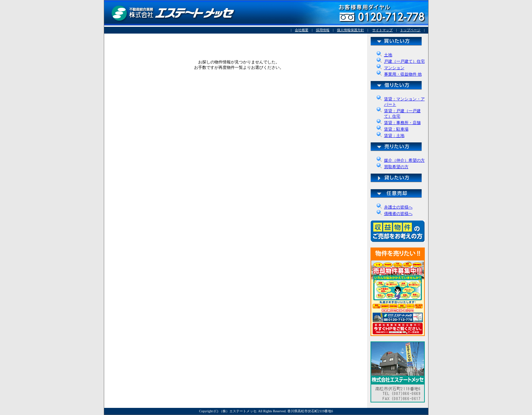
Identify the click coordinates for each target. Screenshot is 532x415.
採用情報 (323, 30)
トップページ (410, 30)
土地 (388, 55)
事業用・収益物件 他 (403, 74)
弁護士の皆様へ (398, 207)
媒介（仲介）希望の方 (404, 160)
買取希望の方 (396, 167)
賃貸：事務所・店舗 (402, 123)
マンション (394, 68)
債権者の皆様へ (398, 214)
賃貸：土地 (394, 136)
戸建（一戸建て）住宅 (404, 61)
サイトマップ (382, 30)
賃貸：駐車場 (396, 129)
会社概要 (302, 30)
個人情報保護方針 (350, 30)
